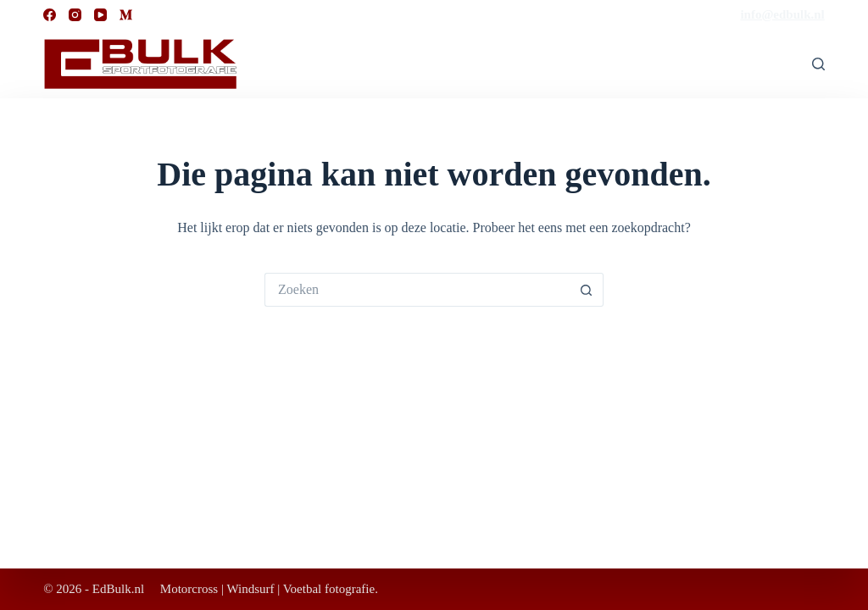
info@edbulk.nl (782, 14)
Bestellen (754, 64)
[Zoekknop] (587, 290)
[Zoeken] (818, 64)
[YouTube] (100, 15)
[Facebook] (50, 15)
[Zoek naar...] (417, 290)
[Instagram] (75, 15)
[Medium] (126, 15)
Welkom (674, 64)
